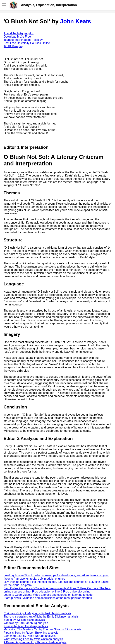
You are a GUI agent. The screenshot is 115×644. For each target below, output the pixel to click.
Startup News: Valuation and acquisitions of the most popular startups (48, 598)
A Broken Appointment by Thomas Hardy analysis (35, 642)
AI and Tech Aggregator (19, 33)
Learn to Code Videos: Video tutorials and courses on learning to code (48, 595)
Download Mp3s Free (17, 37)
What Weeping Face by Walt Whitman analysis (33, 639)
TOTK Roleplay (13, 46)
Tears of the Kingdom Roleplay (23, 40)
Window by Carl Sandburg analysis (26, 623)
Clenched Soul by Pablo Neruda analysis (30, 636)
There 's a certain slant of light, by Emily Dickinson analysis (41, 617)
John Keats (76, 21)
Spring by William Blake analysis (24, 620)
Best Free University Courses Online (27, 43)
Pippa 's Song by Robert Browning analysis (31, 633)
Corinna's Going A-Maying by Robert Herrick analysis (37, 613)
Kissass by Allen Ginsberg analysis (26, 626)
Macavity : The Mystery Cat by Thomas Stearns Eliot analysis (42, 629)
